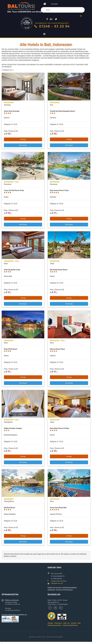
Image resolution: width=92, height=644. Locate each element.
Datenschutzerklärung (70, 625)
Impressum (58, 623)
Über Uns (66, 623)
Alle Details (23, 145)
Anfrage (23, 139)
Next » (11, 70)
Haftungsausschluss (54, 625)
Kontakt (54, 4)
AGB (79, 623)
